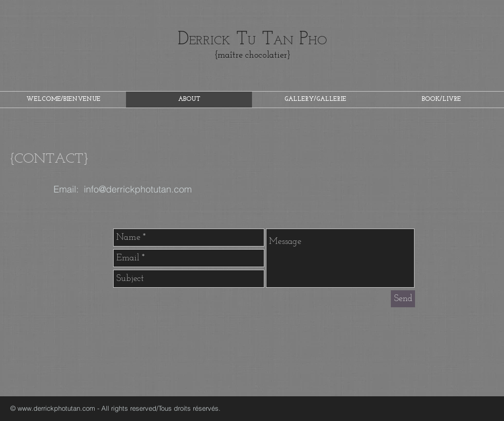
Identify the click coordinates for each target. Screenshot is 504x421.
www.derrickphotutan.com (56, 408)
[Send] (403, 299)
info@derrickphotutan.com (138, 189)
